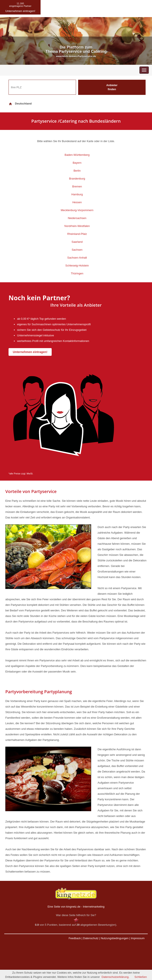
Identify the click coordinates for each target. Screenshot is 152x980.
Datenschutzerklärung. (115, 977)
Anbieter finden (112, 87)
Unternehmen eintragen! (30, 352)
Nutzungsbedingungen (115, 938)
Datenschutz (91, 938)
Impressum (138, 938)
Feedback (75, 938)
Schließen (141, 977)
